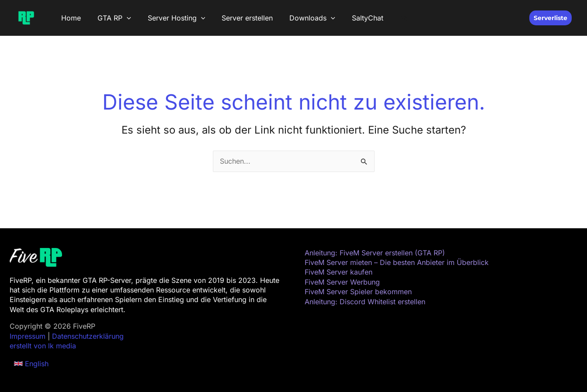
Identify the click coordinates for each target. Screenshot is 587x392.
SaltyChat (353, 18)
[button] (123, 18)
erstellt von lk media (43, 346)
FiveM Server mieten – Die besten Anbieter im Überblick (397, 262)
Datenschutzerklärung (88, 336)
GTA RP (110, 18)
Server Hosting (170, 18)
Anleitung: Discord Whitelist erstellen (365, 302)
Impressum (28, 336)
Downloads (300, 18)
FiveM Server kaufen (339, 272)
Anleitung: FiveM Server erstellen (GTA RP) (375, 253)
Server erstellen (238, 18)
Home (70, 18)
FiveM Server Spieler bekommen (358, 292)
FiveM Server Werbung (342, 282)
